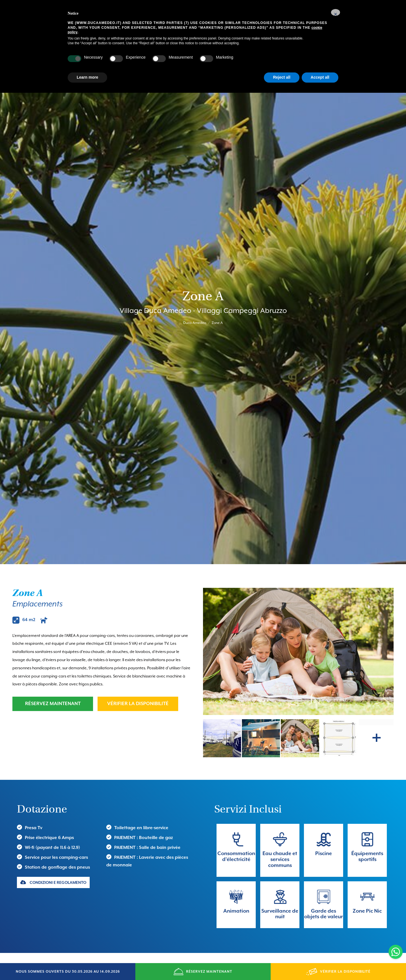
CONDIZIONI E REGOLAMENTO (53, 850)
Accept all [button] (320, 77)
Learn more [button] (87, 77)
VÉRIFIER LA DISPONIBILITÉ (138, 671)
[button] (336, 12)
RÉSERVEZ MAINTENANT (53, 671)
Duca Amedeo (195, 306)
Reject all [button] (282, 77)
